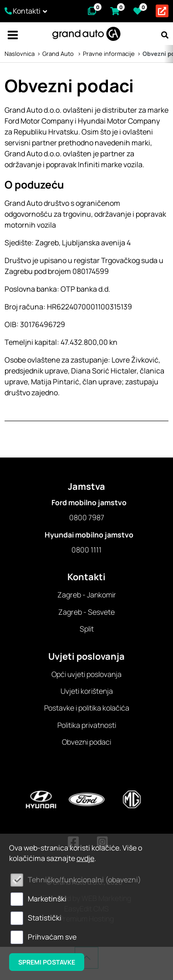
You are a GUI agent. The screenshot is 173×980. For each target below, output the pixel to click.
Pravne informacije (109, 54)
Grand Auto (59, 54)
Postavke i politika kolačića (87, 708)
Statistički (45, 918)
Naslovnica (20, 54)
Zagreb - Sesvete (86, 612)
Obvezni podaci (86, 742)
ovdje (85, 858)
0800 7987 (87, 517)
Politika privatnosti (87, 725)
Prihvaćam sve (52, 937)
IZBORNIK (13, 35)
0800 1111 (86, 550)
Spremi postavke (47, 962)
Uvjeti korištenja (87, 691)
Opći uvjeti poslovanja (86, 674)
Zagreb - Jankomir (87, 595)
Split (87, 629)
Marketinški (47, 899)
